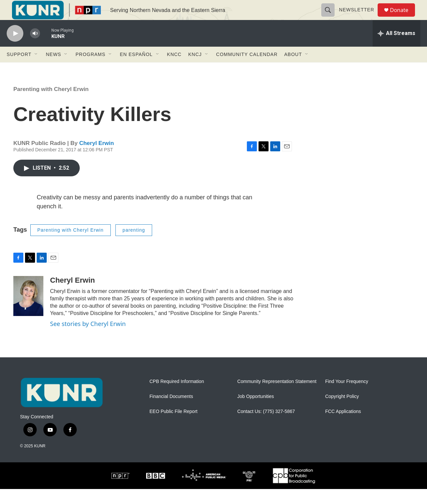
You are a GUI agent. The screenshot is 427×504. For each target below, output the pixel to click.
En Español (136, 69)
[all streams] (396, 48)
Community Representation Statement (277, 396)
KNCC (174, 69)
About (293, 69)
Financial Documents (171, 411)
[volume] (35, 48)
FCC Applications (343, 426)
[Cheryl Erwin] (28, 311)
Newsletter (360, 17)
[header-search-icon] (331, 17)
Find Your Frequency (347, 396)
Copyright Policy (342, 411)
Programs (90, 69)
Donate (403, 17)
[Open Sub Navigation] (36, 69)
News (53, 69)
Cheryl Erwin (96, 158)
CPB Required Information (177, 396)
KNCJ (195, 69)
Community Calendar (247, 69)
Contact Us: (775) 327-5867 (266, 426)
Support (19, 69)
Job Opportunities (256, 411)
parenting (134, 245)
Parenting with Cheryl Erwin (51, 104)
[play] (15, 48)
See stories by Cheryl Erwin (88, 339)
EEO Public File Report (173, 426)
